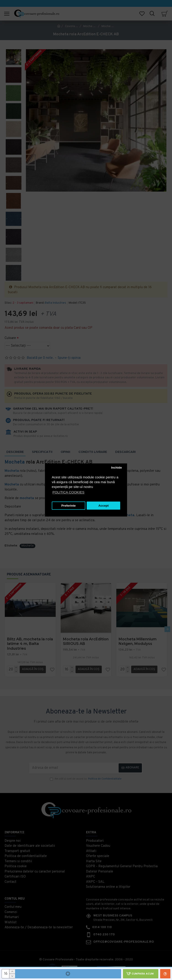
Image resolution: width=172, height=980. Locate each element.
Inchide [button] (116, 468)
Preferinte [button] (69, 506)
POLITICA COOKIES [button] (68, 492)
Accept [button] (103, 506)
